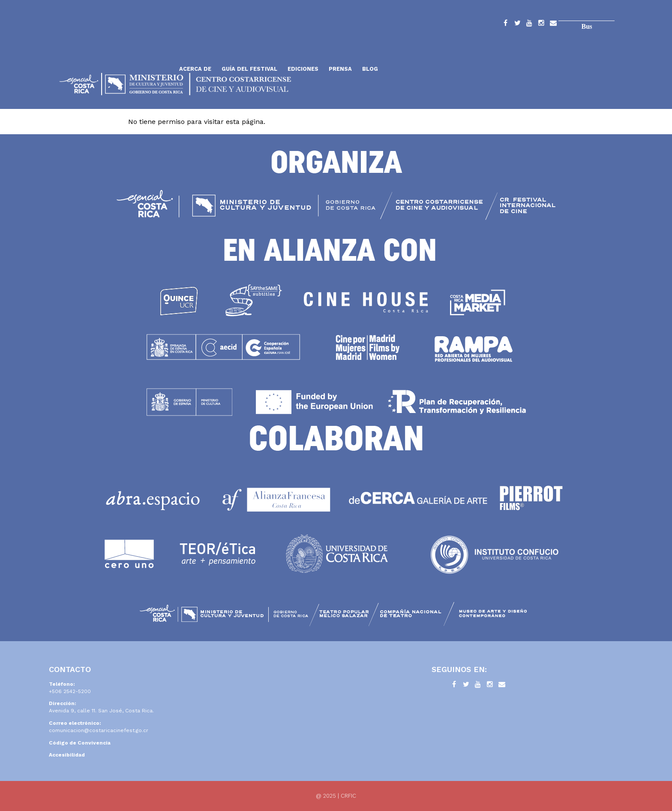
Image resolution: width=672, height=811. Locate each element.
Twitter (517, 24)
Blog (370, 69)
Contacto (553, 24)
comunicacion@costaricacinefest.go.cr (99, 730)
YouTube (529, 24)
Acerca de (195, 69)
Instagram (541, 24)
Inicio (115, 48)
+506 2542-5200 (70, 691)
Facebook (505, 24)
